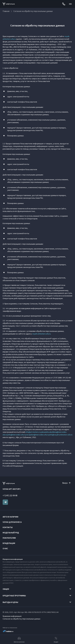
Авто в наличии (10, 517)
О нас (5, 548)
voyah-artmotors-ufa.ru (41, 334)
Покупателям (9, 538)
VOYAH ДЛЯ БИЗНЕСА (12, 522)
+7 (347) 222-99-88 (10, 495)
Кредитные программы (14, 596)
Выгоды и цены (10, 602)
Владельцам (9, 543)
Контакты (8, 527)
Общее (6, 589)
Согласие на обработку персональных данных (21, 619)
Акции (56, 640)
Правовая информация (12, 616)
